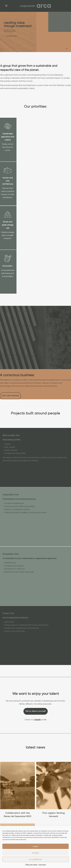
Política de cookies (31, 865)
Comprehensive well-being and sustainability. (8, 273)
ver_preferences (35, 859)
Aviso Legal (42, 865)
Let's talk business (11, 36)
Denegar (36, 853)
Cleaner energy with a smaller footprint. (8, 235)
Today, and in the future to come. (8, 147)
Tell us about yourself (36, 711)
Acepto (35, 846)
